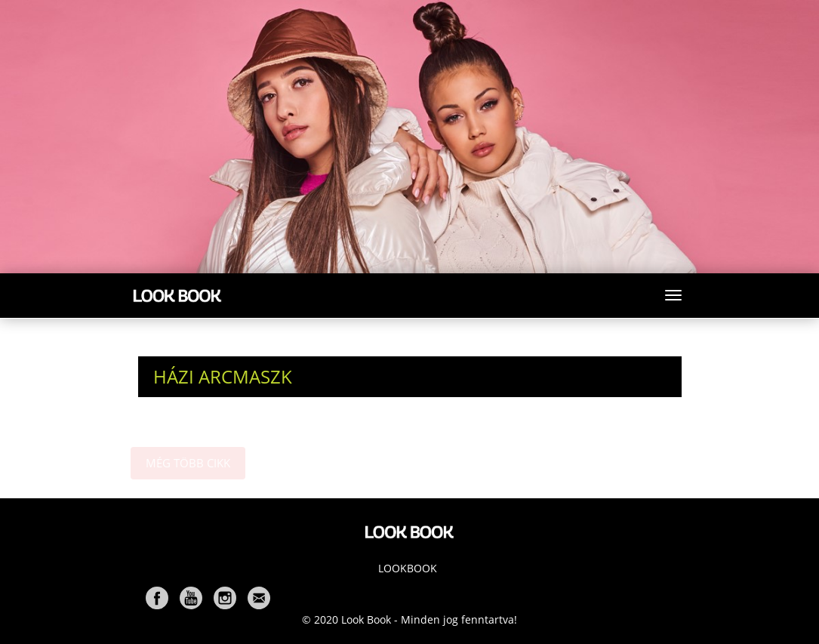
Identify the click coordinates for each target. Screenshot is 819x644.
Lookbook (408, 568)
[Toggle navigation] (673, 295)
